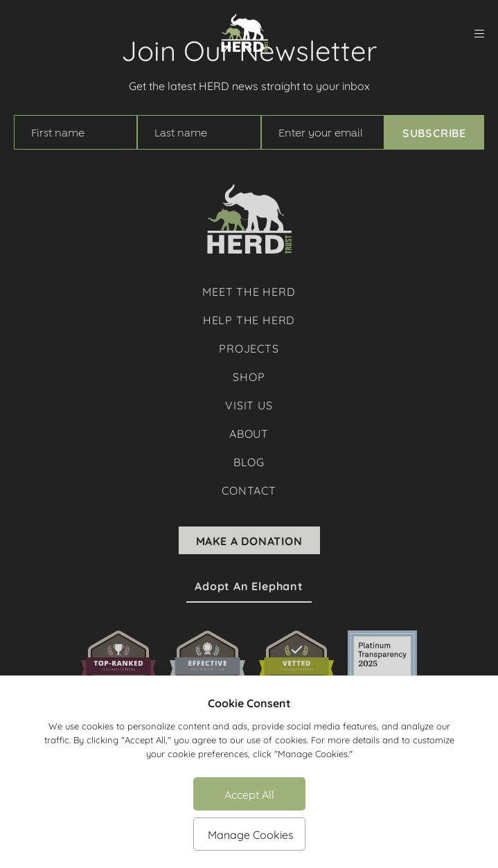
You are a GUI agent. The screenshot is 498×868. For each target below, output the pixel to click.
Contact (249, 489)
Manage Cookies (251, 834)
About (249, 433)
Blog (249, 461)
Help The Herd (249, 319)
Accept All (249, 794)
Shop (249, 376)
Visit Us (249, 404)
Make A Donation (249, 540)
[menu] (479, 34)
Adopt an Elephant (249, 586)
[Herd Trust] (244, 33)
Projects (249, 347)
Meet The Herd (249, 291)
